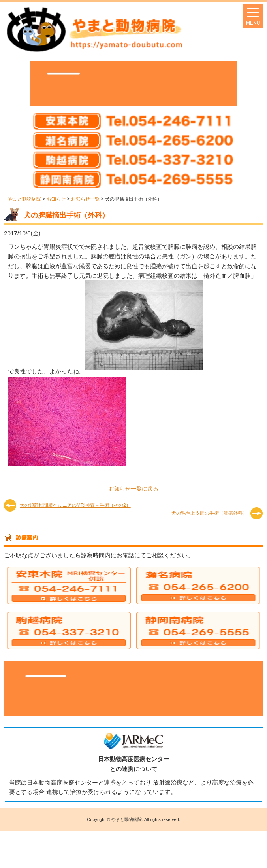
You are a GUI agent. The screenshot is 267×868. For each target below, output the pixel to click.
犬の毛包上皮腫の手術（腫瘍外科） (209, 513)
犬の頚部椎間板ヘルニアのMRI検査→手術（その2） (75, 505)
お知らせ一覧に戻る (133, 489)
